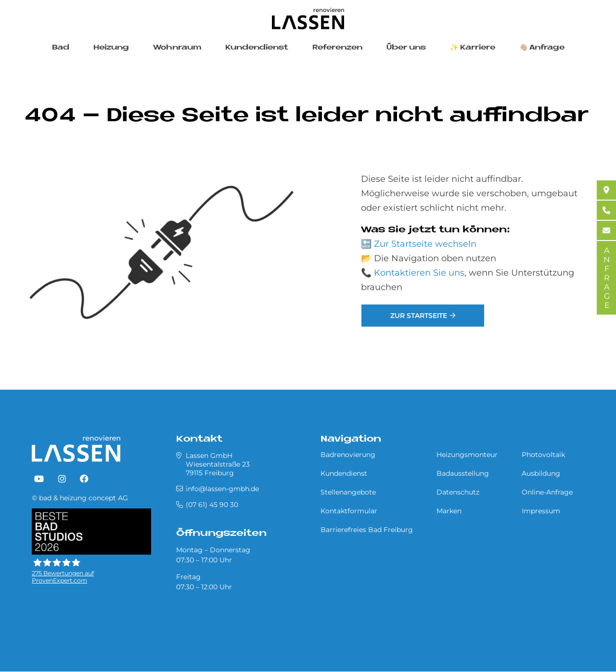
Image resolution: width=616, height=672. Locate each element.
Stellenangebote (348, 492)
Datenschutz (458, 492)
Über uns (406, 48)
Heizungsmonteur (467, 455)
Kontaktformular (349, 511)
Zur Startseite (419, 316)
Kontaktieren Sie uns (419, 273)
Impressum (541, 511)
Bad (61, 48)
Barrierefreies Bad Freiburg (367, 530)
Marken (449, 511)
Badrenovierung (348, 455)
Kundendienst (257, 48)
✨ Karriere (473, 48)
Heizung (111, 48)
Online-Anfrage (547, 492)
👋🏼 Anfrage (542, 48)
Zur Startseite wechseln (425, 244)
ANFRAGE (607, 278)
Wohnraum (177, 48)
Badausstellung (463, 473)
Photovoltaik (543, 455)
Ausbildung (541, 473)
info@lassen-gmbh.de (222, 489)
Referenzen (337, 48)
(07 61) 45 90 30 (212, 505)
